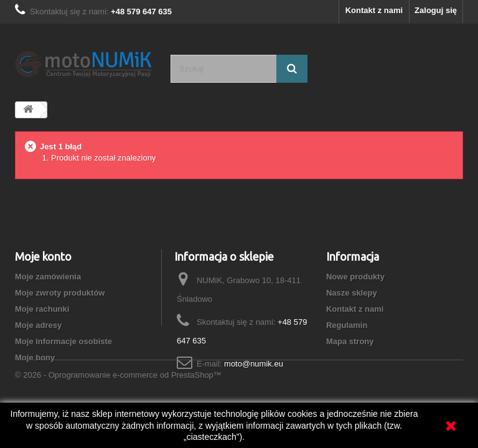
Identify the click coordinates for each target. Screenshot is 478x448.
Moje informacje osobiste (63, 341)
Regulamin (347, 325)
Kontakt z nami (374, 10)
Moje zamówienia (48, 277)
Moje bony (35, 357)
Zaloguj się (436, 10)
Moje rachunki (42, 309)
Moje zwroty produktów (60, 293)
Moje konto (43, 256)
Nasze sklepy (352, 293)
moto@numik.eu (254, 364)
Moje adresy (38, 325)
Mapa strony (350, 341)
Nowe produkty (355, 277)
